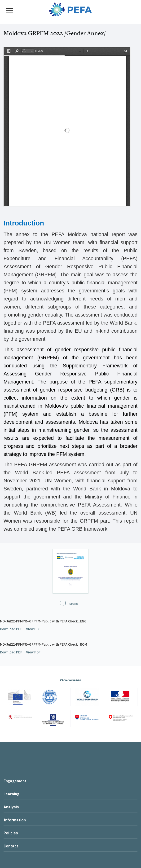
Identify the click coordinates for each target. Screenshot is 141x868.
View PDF (33, 629)
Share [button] (74, 604)
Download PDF (11, 629)
